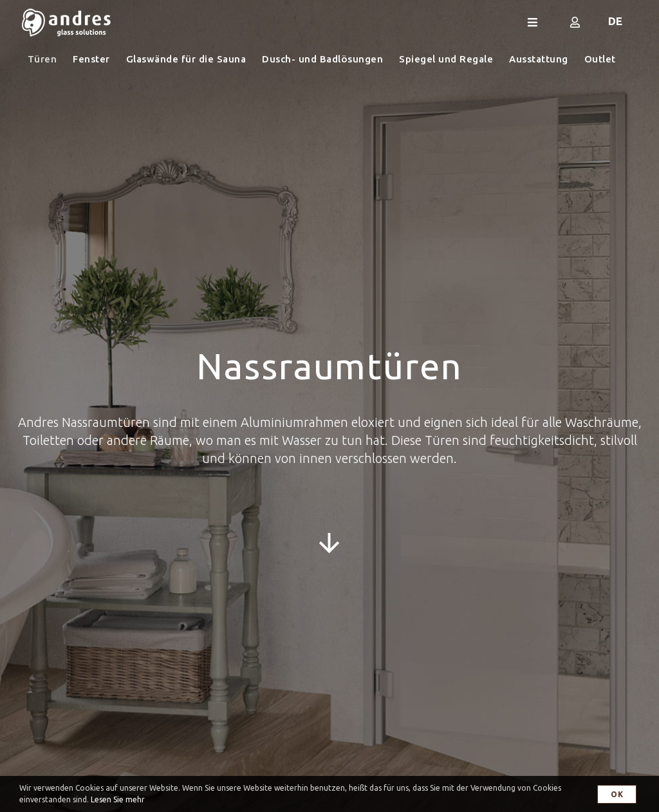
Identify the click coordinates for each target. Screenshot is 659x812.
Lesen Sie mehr (118, 799)
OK (617, 794)
